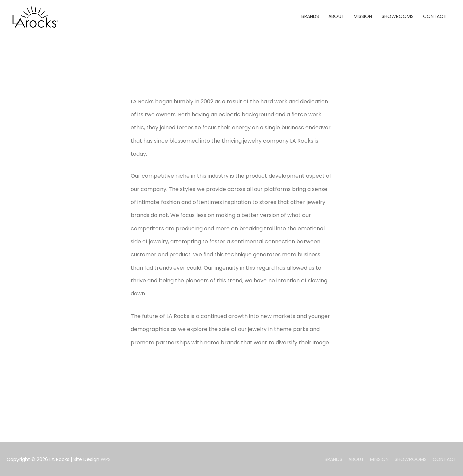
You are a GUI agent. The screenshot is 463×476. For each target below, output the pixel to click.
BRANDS (333, 459)
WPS (106, 459)
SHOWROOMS (411, 459)
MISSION (379, 459)
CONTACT (444, 459)
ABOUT (356, 459)
